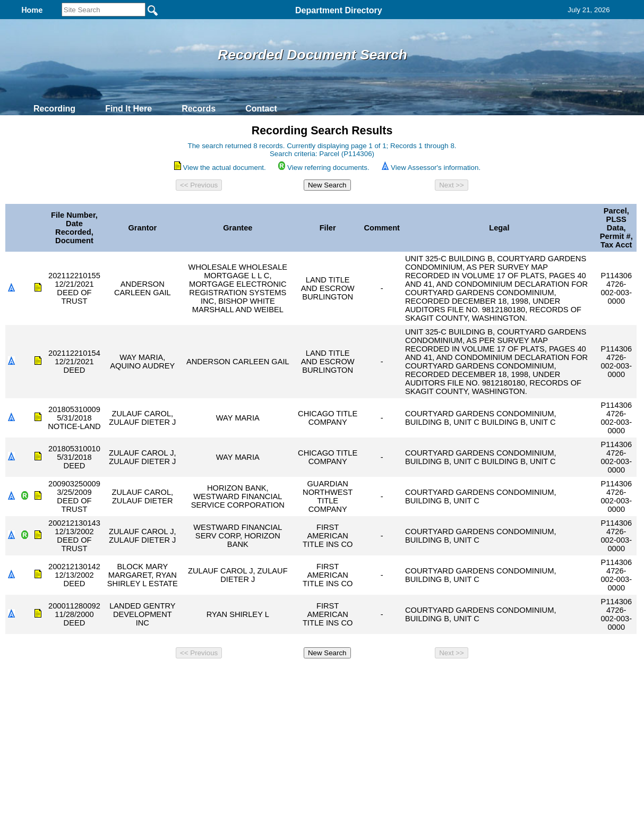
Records (199, 109)
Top (145, 677)
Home (219, 677)
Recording (54, 109)
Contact (261, 109)
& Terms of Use (357, 677)
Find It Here (128, 109)
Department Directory (339, 10)
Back (178, 677)
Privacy (317, 677)
